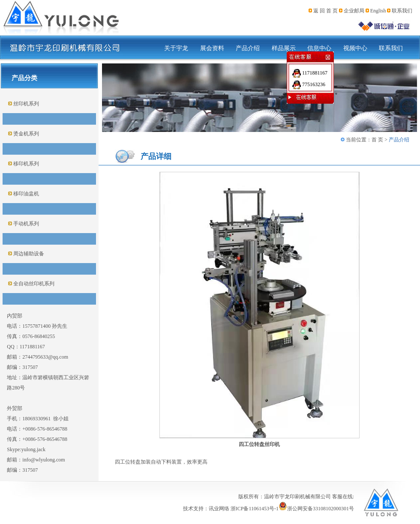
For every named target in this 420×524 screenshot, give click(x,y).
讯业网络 (219, 509)
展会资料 (212, 48)
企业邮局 (354, 11)
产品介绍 (248, 48)
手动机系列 (25, 224)
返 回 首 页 (325, 11)
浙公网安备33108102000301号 (316, 509)
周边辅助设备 (28, 254)
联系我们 (402, 11)
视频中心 (355, 48)
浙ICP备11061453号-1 (255, 509)
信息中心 (319, 48)
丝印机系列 (25, 104)
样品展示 (284, 48)
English (378, 11)
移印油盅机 (25, 194)
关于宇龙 (176, 48)
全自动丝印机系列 (33, 284)
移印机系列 (25, 164)
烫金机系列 (25, 134)
